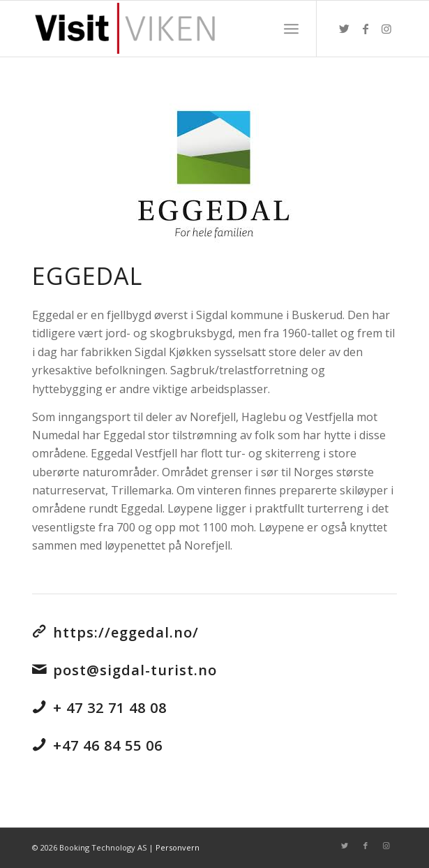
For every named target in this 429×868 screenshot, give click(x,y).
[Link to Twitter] (345, 29)
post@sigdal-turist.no (135, 670)
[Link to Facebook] (366, 29)
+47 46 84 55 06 (108, 745)
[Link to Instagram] (386, 29)
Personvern (178, 847)
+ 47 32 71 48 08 (110, 708)
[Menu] (291, 29)
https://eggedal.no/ (126, 632)
